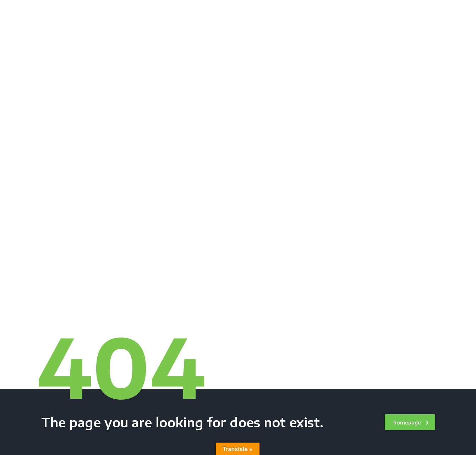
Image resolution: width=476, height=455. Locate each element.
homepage (411, 423)
